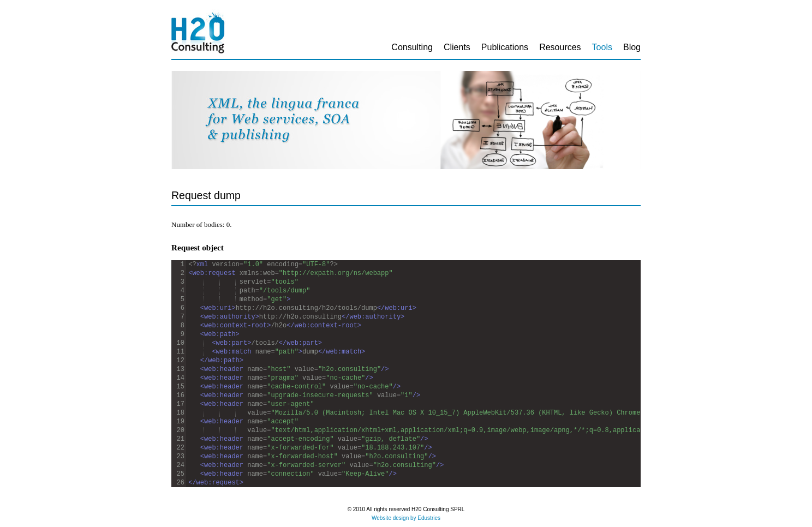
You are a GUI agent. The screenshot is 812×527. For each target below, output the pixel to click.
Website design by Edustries (406, 518)
